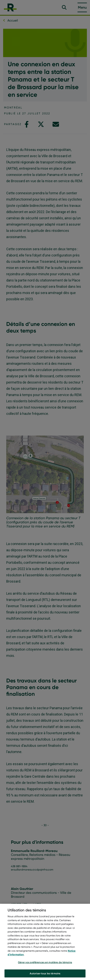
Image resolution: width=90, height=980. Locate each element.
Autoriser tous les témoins (45, 975)
